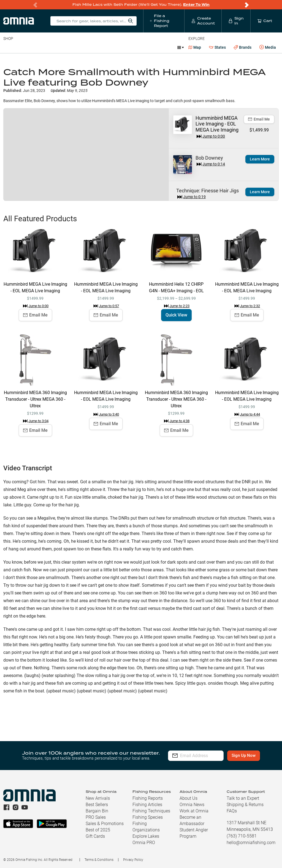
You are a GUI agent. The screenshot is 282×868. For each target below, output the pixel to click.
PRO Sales (96, 817)
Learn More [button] (260, 159)
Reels (60, 47)
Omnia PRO (144, 843)
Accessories (109, 47)
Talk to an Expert (243, 798)
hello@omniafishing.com (251, 843)
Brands (242, 47)
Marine (135, 47)
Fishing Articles (147, 805)
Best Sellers (97, 805)
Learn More (260, 192)
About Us (189, 798)
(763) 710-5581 (242, 836)
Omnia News (192, 805)
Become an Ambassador (192, 820)
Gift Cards (95, 836)
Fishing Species (148, 817)
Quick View (176, 315)
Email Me (259, 119)
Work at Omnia (194, 811)
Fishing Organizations (146, 827)
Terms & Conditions (99, 860)
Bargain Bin (97, 811)
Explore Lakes (146, 836)
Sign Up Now (250, 755)
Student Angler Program (194, 833)
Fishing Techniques (151, 811)
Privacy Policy (133, 860)
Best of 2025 (98, 830)
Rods (42, 47)
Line (25, 47)
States (217, 47)
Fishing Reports (148, 798)
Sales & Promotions (105, 824)
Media (268, 47)
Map (195, 47)
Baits (8, 47)
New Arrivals (98, 798)
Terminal (82, 47)
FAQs (232, 811)
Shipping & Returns (245, 805)
